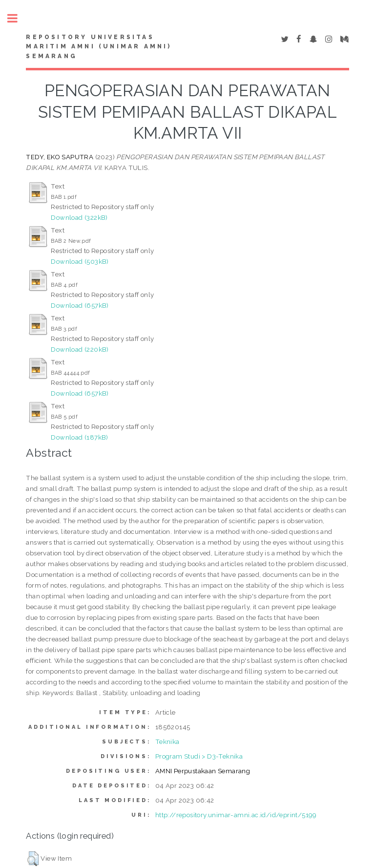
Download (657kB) (80, 305)
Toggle (18, 18)
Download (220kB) (80, 349)
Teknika (167, 741)
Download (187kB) (79, 437)
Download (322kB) (79, 217)
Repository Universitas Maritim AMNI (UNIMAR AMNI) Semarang (99, 47)
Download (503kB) (80, 261)
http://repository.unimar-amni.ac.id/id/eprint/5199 (236, 815)
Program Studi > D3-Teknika (199, 756)
